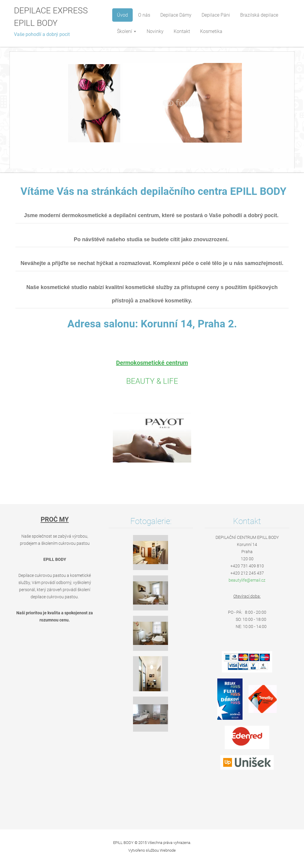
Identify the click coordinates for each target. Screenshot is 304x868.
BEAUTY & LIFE (152, 381)
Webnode (168, 850)
